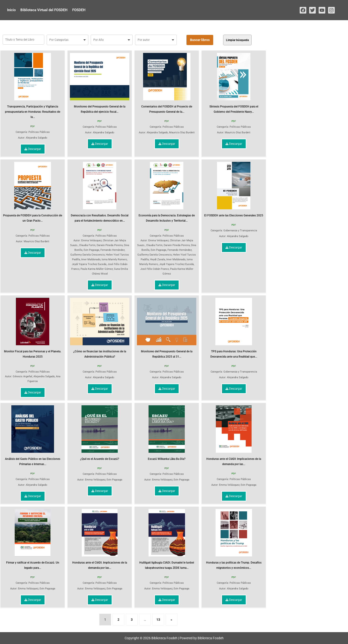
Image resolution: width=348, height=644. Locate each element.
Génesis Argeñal (23, 376)
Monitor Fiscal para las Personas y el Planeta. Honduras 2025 (33, 328)
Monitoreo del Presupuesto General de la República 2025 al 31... (167, 328)
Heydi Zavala (158, 259)
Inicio (11, 10)
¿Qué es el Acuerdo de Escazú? (100, 433)
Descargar (33, 149)
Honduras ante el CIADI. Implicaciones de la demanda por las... (100, 539)
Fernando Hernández (113, 250)
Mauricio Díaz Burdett (182, 133)
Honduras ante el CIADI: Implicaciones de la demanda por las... (234, 436)
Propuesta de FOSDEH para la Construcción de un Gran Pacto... (33, 192)
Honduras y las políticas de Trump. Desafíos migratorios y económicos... (234, 539)
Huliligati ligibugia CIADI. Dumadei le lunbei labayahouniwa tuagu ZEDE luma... (167, 539)
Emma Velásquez (91, 240)
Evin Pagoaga (91, 250)
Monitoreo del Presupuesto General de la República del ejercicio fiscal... (100, 83)
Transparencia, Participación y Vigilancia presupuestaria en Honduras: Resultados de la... (33, 86)
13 (158, 620)
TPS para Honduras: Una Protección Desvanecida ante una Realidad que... (234, 328)
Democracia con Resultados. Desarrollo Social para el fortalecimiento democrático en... (100, 192)
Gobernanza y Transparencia (240, 231)
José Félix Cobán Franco (155, 269)
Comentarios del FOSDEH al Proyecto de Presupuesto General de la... (167, 83)
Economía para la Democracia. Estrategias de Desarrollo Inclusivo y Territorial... (167, 192)
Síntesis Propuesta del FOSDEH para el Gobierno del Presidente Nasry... (234, 83)
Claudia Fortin (87, 245)
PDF (33, 126)
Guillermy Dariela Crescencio (88, 255)
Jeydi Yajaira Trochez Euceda (89, 264)
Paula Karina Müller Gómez (97, 269)
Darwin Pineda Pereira (110, 245)
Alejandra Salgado (36, 138)
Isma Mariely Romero (114, 259)
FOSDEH (79, 10)
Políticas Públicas (39, 132)
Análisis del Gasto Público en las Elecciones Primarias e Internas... (33, 436)
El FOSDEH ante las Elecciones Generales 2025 (234, 189)
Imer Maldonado (91, 259)
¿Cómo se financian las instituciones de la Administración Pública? (100, 328)
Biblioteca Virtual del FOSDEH (44, 10)
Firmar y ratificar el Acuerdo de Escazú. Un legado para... (33, 539)
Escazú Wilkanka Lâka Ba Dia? (167, 433)
